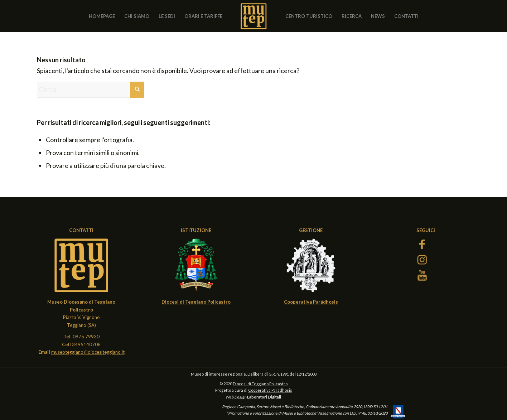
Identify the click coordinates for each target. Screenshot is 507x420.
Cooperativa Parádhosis (311, 302)
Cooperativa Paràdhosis (270, 390)
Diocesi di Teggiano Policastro (260, 384)
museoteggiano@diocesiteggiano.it (88, 352)
